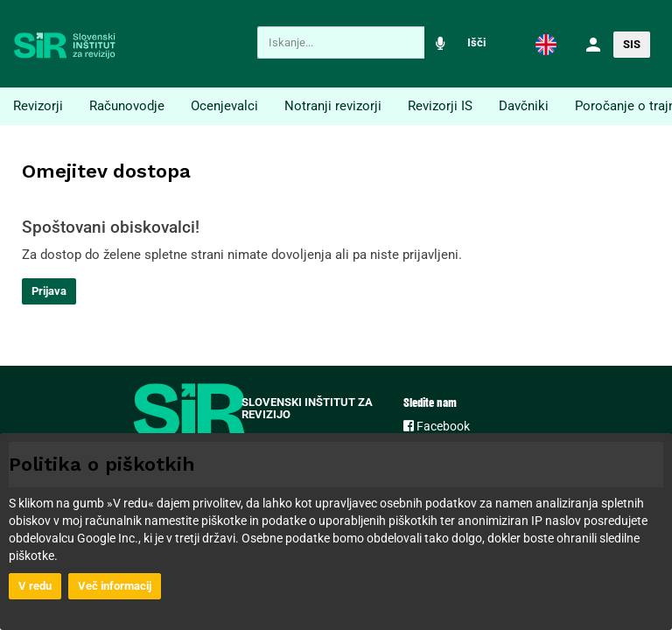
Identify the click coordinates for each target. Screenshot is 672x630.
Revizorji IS (440, 106)
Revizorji (38, 106)
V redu (35, 586)
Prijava (49, 291)
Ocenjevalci (224, 106)
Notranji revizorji (333, 106)
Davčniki (524, 106)
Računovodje (127, 106)
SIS (632, 44)
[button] (546, 44)
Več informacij (115, 586)
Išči (476, 42)
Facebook (437, 426)
